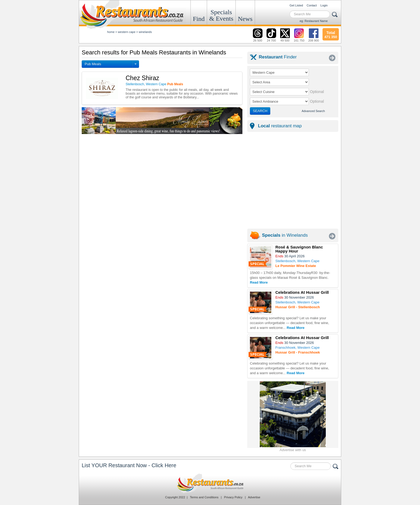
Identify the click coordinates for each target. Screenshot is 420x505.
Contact (312, 5)
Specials (221, 15)
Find (199, 19)
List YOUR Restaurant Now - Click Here (129, 465)
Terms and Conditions (204, 497)
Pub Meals (93, 64)
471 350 (331, 34)
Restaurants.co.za (210, 483)
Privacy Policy (233, 497)
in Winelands (285, 235)
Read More (259, 282)
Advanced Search (313, 111)
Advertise (254, 497)
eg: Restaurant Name (314, 21)
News (245, 19)
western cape (127, 32)
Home (111, 32)
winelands (145, 32)
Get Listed (296, 5)
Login (324, 5)
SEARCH (260, 111)
